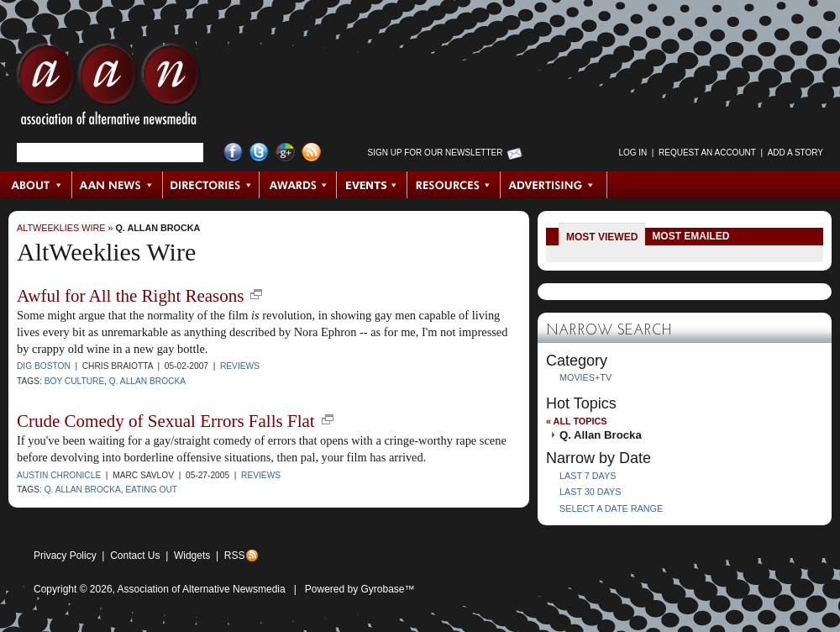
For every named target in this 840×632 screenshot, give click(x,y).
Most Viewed (602, 237)
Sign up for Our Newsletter (436, 153)
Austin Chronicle (59, 475)
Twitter (259, 153)
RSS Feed (311, 153)
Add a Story (795, 153)
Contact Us (135, 556)
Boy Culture (75, 381)
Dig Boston (44, 366)
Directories (211, 185)
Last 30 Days (590, 492)
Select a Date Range (611, 508)
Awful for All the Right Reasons (130, 296)
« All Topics (576, 421)
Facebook (233, 153)
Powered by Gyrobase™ (360, 589)
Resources (454, 185)
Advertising (554, 185)
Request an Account (707, 153)
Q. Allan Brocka (157, 228)
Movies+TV (585, 377)
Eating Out (151, 490)
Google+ (285, 153)
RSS (235, 556)
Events (372, 185)
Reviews (240, 366)
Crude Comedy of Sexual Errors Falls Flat (166, 421)
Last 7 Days (588, 476)
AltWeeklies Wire (61, 228)
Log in (633, 153)
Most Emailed (690, 236)
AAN (108, 88)
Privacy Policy (65, 556)
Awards (298, 185)
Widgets (192, 556)
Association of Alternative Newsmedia (202, 589)
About (37, 185)
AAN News (118, 185)
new (256, 294)
